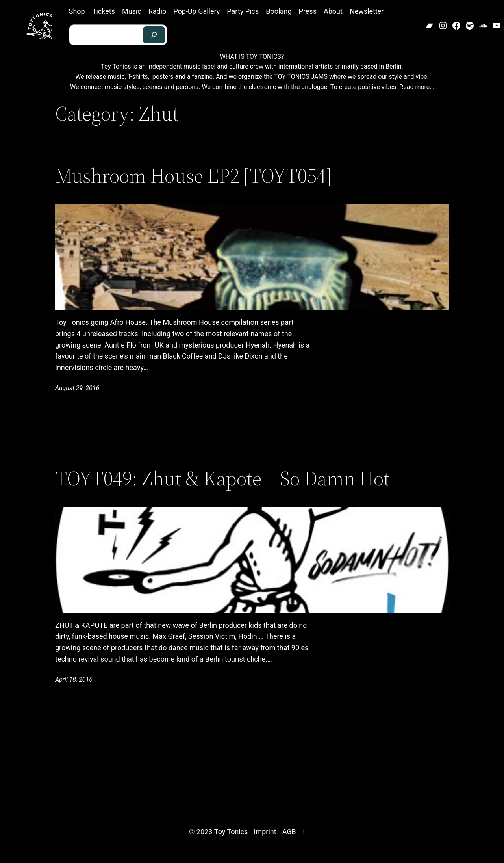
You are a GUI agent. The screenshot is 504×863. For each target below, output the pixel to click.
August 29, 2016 (77, 388)
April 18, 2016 (74, 680)
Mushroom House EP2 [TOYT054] (194, 176)
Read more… (417, 87)
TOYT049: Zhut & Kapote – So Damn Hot (222, 478)
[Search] (154, 35)
